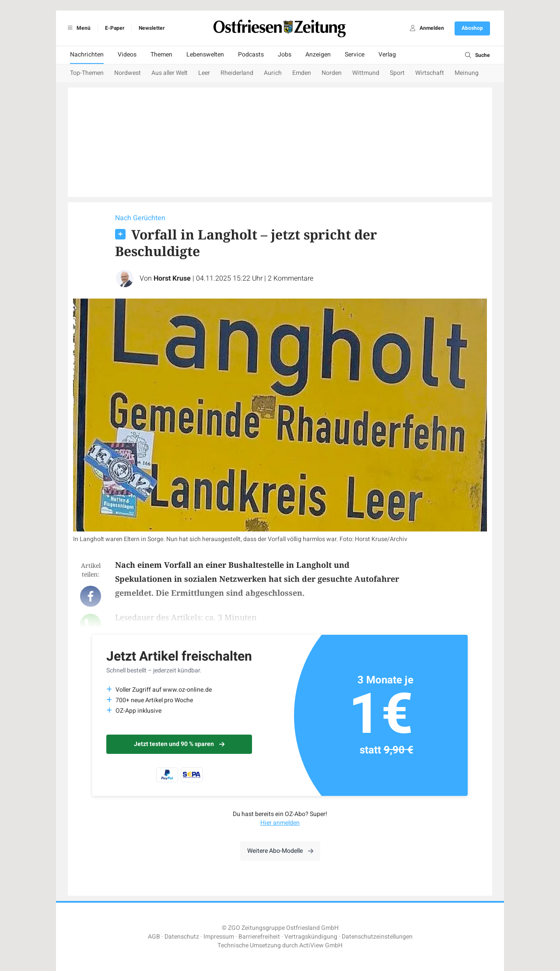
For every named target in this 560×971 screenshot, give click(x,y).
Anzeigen (318, 55)
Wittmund (366, 73)
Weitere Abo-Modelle (280, 851)
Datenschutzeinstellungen (377, 937)
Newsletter (152, 28)
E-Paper (115, 28)
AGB (154, 937)
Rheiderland (237, 73)
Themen (161, 55)
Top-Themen (87, 73)
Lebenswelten (205, 55)
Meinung (467, 73)
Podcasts (251, 55)
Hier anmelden (280, 823)
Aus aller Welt (170, 73)
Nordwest (128, 73)
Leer (204, 73)
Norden (332, 73)
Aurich (273, 73)
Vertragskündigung (311, 937)
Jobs (285, 55)
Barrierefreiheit (259, 937)
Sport (397, 73)
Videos (127, 55)
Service (355, 55)
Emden (302, 73)
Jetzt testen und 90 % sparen (179, 744)
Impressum (219, 937)
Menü (78, 28)
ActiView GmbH (321, 945)
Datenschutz (182, 937)
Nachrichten (87, 55)
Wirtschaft (430, 73)
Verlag (387, 55)
